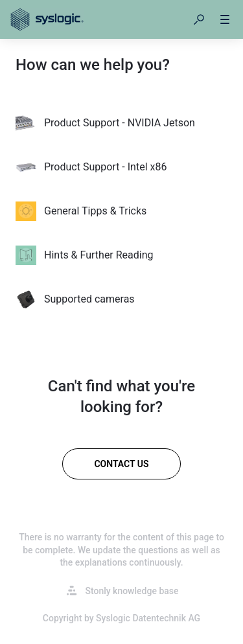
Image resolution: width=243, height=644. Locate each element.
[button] (199, 19)
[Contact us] (121, 464)
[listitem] (121, 123)
